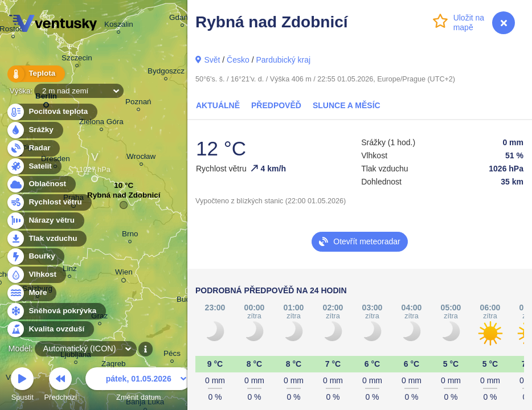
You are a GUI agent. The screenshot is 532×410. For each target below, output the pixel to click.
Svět (212, 60)
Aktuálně (218, 105)
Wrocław (141, 158)
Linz (70, 270)
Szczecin (77, 60)
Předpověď (276, 105)
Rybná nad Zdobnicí (124, 198)
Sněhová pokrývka (56, 311)
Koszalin (119, 26)
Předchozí (61, 386)
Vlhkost (36, 275)
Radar (33, 148)
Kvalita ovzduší (50, 329)
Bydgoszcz (166, 73)
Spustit (22, 386)
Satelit (34, 167)
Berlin (46, 98)
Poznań (138, 103)
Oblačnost (41, 184)
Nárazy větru (45, 221)
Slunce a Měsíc (347, 105)
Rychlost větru (49, 202)
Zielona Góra (101, 123)
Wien (124, 274)
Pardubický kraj (283, 60)
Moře (31, 293)
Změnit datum (138, 386)
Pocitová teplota (52, 112)
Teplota (35, 74)
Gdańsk (182, 19)
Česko (238, 60)
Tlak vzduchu (46, 239)
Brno (130, 235)
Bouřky (35, 257)
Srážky (34, 130)
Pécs (172, 355)
